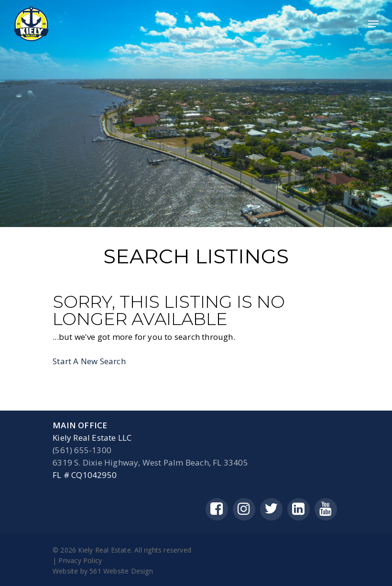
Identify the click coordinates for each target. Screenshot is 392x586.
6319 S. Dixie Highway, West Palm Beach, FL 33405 (150, 462)
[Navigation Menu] (373, 24)
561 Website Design (121, 571)
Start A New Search (89, 361)
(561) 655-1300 (82, 450)
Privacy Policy (80, 560)
